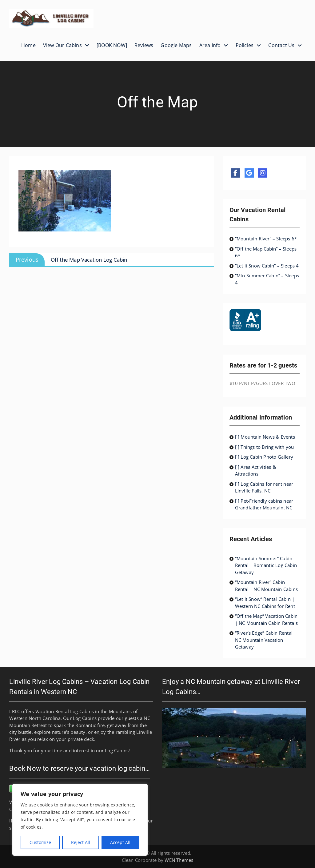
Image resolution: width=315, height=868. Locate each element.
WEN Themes (179, 860)
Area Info (210, 45)
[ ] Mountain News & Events (265, 437)
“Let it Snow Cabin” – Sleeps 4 (267, 266)
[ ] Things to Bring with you (265, 447)
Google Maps (176, 45)
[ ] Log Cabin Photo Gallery (264, 457)
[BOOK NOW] (112, 45)
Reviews (144, 45)
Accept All (120, 842)
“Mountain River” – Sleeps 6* (266, 239)
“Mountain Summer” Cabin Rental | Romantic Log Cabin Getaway (266, 565)
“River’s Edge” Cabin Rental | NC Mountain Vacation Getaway (266, 640)
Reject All (81, 842)
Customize (40, 842)
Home (28, 45)
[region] (80, 820)
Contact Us (281, 45)
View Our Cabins (62, 45)
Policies (245, 45)
